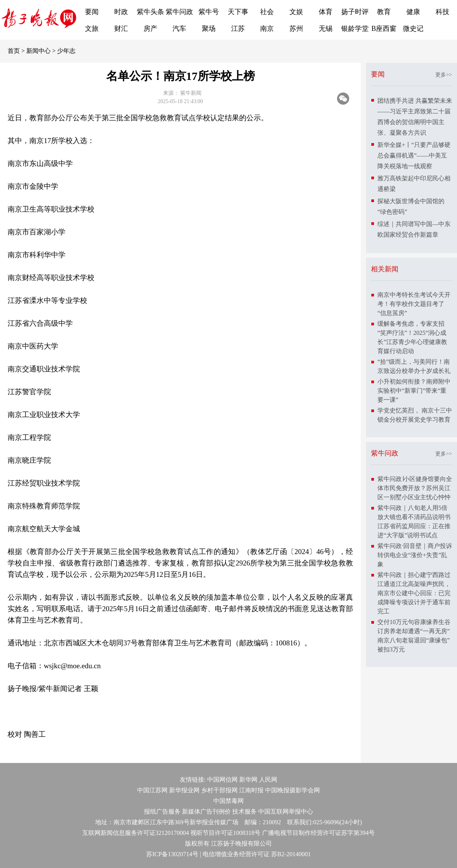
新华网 (248, 780)
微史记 (413, 29)
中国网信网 (222, 780)
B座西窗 (384, 29)
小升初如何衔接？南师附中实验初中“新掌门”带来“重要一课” (414, 391)
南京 (267, 29)
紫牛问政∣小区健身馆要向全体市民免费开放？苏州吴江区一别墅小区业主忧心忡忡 (415, 488)
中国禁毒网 (228, 801)
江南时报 (251, 790)
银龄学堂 (355, 29)
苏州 (296, 29)
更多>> (444, 75)
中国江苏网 (152, 790)
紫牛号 (209, 12)
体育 (326, 12)
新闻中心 (38, 51)
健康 (413, 12)
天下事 (238, 12)
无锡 (326, 29)
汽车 (179, 29)
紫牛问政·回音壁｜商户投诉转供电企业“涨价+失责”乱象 (415, 555)
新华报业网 (184, 790)
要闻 (92, 12)
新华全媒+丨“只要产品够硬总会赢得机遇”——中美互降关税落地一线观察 (414, 155)
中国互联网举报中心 (286, 811)
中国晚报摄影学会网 (292, 790)
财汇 (121, 29)
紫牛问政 (179, 12)
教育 (384, 12)
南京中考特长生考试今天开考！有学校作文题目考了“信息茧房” (414, 304)
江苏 (238, 29)
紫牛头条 (150, 12)
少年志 (66, 51)
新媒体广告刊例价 (206, 811)
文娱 (296, 12)
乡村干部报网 (219, 790)
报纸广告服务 (162, 811)
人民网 (268, 780)
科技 (443, 12)
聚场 (209, 29)
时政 (121, 12)
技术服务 (244, 811)
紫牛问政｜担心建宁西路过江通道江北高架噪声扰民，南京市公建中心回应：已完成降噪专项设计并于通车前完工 (414, 593)
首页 (14, 51)
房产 (150, 29)
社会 (267, 12)
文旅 (92, 29)
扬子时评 (355, 12)
